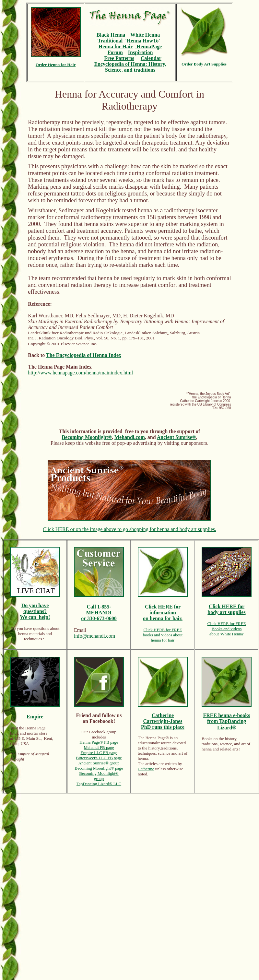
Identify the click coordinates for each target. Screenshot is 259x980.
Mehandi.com (130, 437)
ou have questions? (36, 608)
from (213, 721)
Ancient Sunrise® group (99, 763)
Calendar (151, 58)
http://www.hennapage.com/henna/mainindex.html (80, 373)
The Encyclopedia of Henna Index (84, 355)
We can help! (35, 617)
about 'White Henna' (227, 634)
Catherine (146, 769)
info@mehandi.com (94, 636)
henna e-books (234, 715)
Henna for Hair (116, 47)
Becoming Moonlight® (87, 437)
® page (117, 768)
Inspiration (140, 52)
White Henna (145, 35)
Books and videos (227, 629)
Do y (27, 605)
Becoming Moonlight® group (99, 776)
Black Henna (111, 35)
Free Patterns (119, 58)
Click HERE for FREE (163, 630)
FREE (211, 715)
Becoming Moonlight (93, 768)
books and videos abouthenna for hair (163, 638)
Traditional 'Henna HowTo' (129, 41)
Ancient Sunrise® (177, 437)
